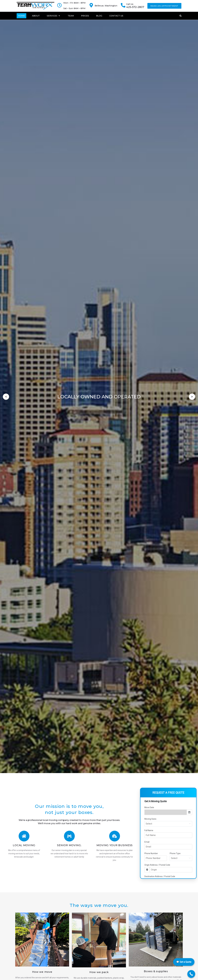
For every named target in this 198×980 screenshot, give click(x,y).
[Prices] (85, 16)
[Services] (54, 16)
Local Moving (24, 845)
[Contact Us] (116, 16)
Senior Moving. (69, 845)
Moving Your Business (115, 845)
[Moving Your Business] (115, 836)
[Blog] (99, 16)
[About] (36, 16)
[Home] (21, 16)
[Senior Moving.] (69, 836)
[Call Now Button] (191, 974)
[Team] (71, 16)
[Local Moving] (24, 836)
